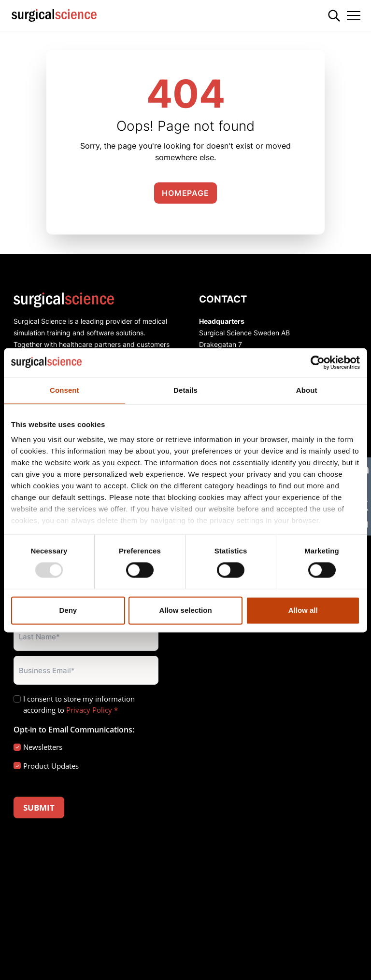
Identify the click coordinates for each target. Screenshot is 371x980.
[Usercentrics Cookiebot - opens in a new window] (318, 362)
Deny (68, 610)
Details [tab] (185, 390)
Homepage (185, 193)
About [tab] (307, 390)
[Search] (334, 16)
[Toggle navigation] (354, 15)
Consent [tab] (64, 390)
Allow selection (185, 610)
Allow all (303, 610)
